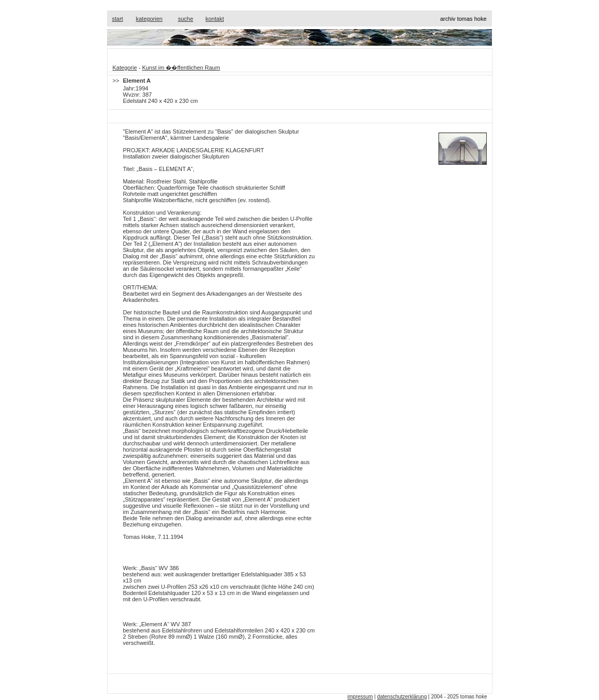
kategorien (149, 19)
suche (186, 19)
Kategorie (125, 68)
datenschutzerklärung (402, 697)
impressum (360, 697)
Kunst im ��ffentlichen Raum (181, 68)
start (118, 19)
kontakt (215, 19)
